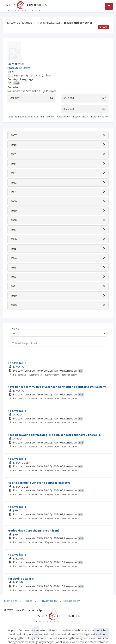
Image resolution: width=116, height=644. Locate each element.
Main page (11, 601)
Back (103, 27)
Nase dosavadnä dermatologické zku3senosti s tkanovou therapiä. (54, 435)
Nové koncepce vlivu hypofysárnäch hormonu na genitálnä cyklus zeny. (57, 387)
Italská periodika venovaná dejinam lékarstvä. (39, 483)
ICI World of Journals (20, 23)
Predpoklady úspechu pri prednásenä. (34, 530)
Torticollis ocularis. (21, 579)
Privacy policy (49, 601)
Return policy (72, 601)
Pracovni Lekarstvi (48, 23)
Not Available (17, 363)
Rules (29, 601)
